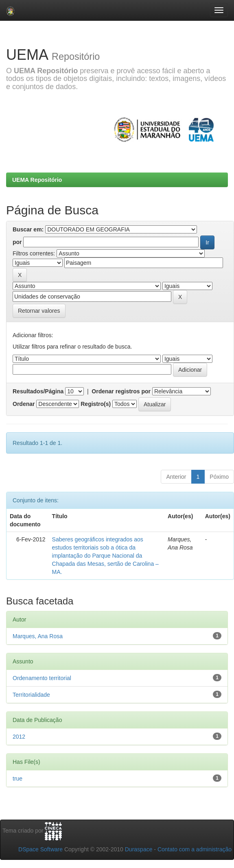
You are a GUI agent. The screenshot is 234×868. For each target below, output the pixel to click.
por (17, 242)
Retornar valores (39, 311)
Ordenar (24, 404)
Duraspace (139, 849)
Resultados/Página (38, 391)
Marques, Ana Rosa (38, 636)
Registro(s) (96, 404)
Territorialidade (31, 695)
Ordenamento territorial (42, 678)
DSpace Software (40, 849)
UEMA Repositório (37, 180)
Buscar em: (28, 229)
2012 (19, 737)
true (17, 779)
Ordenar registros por (121, 391)
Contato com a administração (195, 849)
